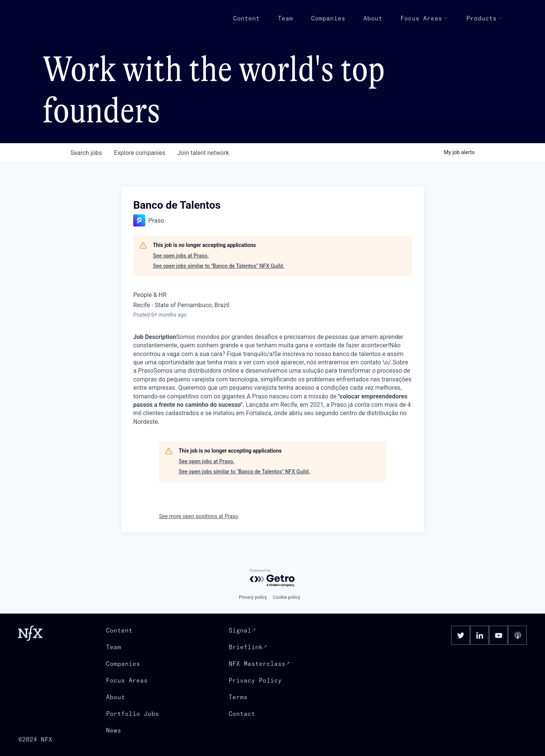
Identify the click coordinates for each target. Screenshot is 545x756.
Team (285, 18)
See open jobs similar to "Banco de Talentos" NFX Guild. (219, 266)
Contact (242, 714)
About (373, 18)
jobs (86, 153)
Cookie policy (287, 597)
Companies (328, 18)
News (114, 730)
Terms (238, 697)
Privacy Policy (255, 680)
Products (484, 18)
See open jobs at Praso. (181, 256)
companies (139, 153)
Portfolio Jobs (132, 714)
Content (246, 18)
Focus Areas (424, 18)
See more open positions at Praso (199, 516)
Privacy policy (253, 597)
